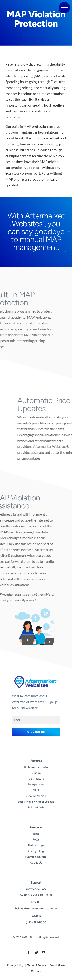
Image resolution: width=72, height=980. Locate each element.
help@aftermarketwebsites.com (36, 909)
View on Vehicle (36, 796)
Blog (36, 834)
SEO (36, 790)
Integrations (36, 784)
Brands (36, 773)
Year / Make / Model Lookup (36, 802)
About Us (36, 863)
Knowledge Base (36, 889)
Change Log (36, 851)
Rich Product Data (36, 767)
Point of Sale (36, 807)
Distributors (36, 779)
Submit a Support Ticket (36, 895)
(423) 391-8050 (36, 922)
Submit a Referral (36, 857)
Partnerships (36, 845)
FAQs (36, 840)
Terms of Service (37, 965)
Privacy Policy (15, 965)
